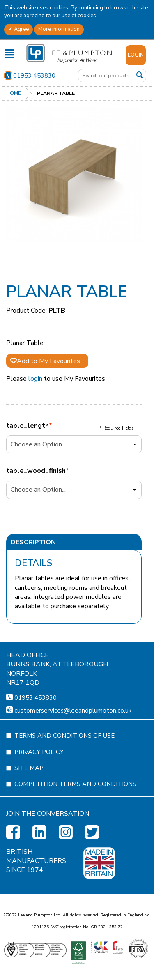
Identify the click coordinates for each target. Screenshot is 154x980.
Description (33, 542)
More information (59, 29)
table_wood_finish (36, 471)
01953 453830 (30, 76)
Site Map (29, 808)
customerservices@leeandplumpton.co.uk (73, 750)
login (35, 379)
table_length (28, 426)
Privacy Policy (39, 792)
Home (14, 93)
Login (136, 55)
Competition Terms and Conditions (75, 824)
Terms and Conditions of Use (64, 775)
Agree (21, 29)
